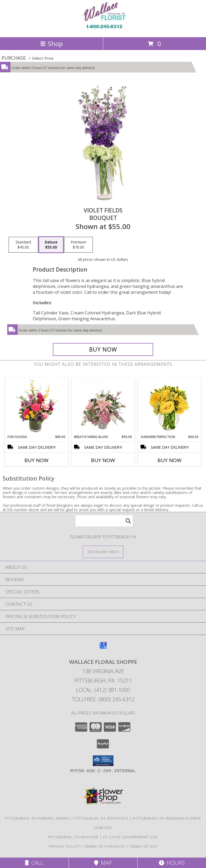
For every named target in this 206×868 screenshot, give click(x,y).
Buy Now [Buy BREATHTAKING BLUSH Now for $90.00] (103, 460)
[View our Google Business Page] (103, 648)
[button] (103, 761)
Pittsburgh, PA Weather (73, 837)
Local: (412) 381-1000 (103, 690)
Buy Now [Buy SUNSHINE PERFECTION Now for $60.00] (170, 460)
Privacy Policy (64, 846)
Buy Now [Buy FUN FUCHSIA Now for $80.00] (36, 460)
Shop (51, 43)
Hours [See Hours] (172, 863)
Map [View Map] (103, 863)
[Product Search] (104, 521)
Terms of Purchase (104, 846)
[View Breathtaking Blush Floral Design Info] (103, 406)
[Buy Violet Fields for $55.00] (103, 349)
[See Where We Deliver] (103, 552)
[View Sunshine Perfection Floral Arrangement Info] (170, 406)
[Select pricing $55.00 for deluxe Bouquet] (51, 245)
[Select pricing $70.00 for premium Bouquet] (78, 245)
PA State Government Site (130, 837)
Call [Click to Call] (34, 863)
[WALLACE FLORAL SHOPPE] (103, 29)
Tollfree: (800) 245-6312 (103, 699)
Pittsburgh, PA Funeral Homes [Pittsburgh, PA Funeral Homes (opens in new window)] (37, 818)
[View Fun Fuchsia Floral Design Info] (37, 406)
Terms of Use (143, 846)
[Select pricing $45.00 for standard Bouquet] (23, 245)
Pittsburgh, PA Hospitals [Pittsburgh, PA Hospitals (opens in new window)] (101, 818)
